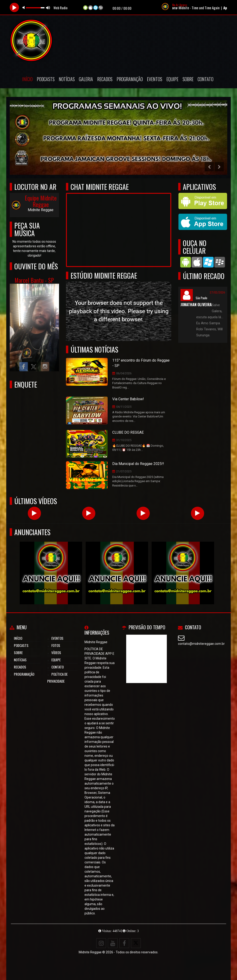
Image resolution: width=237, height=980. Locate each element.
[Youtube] (113, 943)
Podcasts (46, 79)
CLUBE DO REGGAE (128, 432)
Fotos (56, 645)
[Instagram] (101, 943)
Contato (206, 79)
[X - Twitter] (136, 943)
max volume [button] (48, 8)
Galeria (86, 79)
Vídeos (56, 652)
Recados (105, 79)
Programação (130, 79)
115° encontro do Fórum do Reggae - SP (141, 363)
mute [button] (24, 8)
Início (27, 79)
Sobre (188, 79)
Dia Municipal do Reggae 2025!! (138, 464)
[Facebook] (124, 943)
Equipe (172, 79)
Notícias (67, 79)
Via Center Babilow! (128, 399)
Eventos (155, 79)
